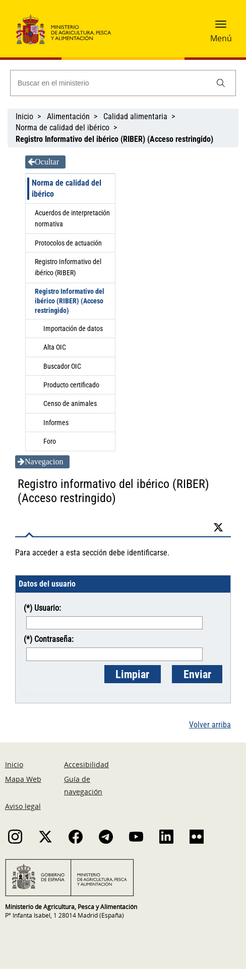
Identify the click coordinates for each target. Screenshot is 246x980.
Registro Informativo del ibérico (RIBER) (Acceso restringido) (70, 301)
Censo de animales (70, 403)
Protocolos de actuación (68, 243)
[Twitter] (221, 528)
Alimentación (68, 116)
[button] (221, 24)
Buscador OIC (62, 366)
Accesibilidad (86, 764)
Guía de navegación (83, 785)
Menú (221, 38)
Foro (50, 441)
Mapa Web (23, 779)
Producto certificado (71, 385)
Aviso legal (23, 806)
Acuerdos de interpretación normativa (72, 218)
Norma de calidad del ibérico (63, 128)
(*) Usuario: (42, 608)
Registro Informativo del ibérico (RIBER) (68, 267)
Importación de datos (73, 329)
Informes (56, 423)
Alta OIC (55, 347)
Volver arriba (210, 725)
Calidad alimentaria (135, 116)
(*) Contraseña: (49, 639)
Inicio (24, 116)
